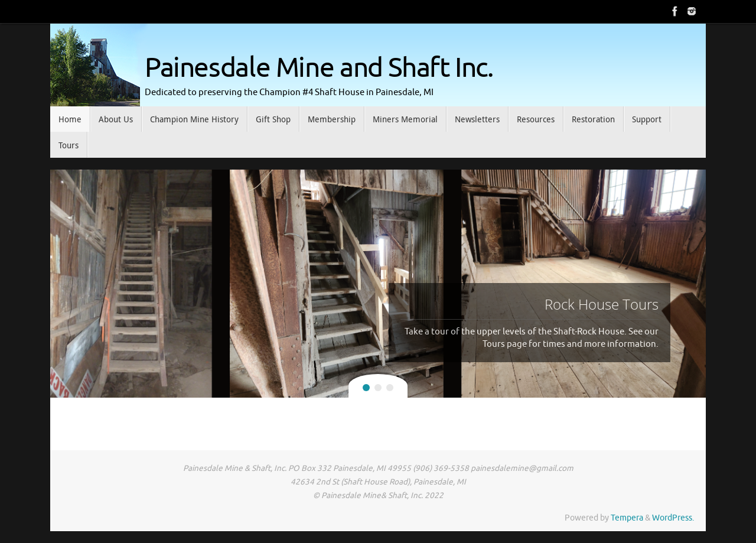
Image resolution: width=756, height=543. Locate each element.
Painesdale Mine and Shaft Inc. (319, 68)
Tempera (627, 518)
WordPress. (673, 518)
